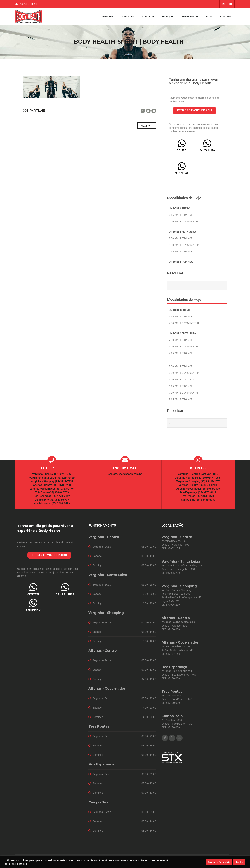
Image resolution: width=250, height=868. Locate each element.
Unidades (128, 18)
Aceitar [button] (239, 862)
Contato (226, 18)
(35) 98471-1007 (209, 476)
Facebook (143, 113)
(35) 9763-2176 (65, 491)
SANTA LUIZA (207, 153)
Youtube (179, 740)
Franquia (168, 18)
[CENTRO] (182, 146)
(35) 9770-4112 (61, 498)
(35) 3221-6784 (62, 476)
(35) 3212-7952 (64, 484)
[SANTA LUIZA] (207, 146)
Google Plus (172, 740)
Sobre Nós (190, 18)
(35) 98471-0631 (212, 480)
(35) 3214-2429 (66, 480)
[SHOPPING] (182, 169)
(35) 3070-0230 (62, 487)
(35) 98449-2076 (210, 484)
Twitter (148, 113)
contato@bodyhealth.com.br (125, 476)
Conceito (148, 18)
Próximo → (147, 128)
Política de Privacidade (219, 862)
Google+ (154, 113)
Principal (108, 18)
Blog (209, 18)
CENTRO (182, 153)
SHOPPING (182, 176)
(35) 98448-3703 (59, 495)
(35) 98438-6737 (59, 502)
